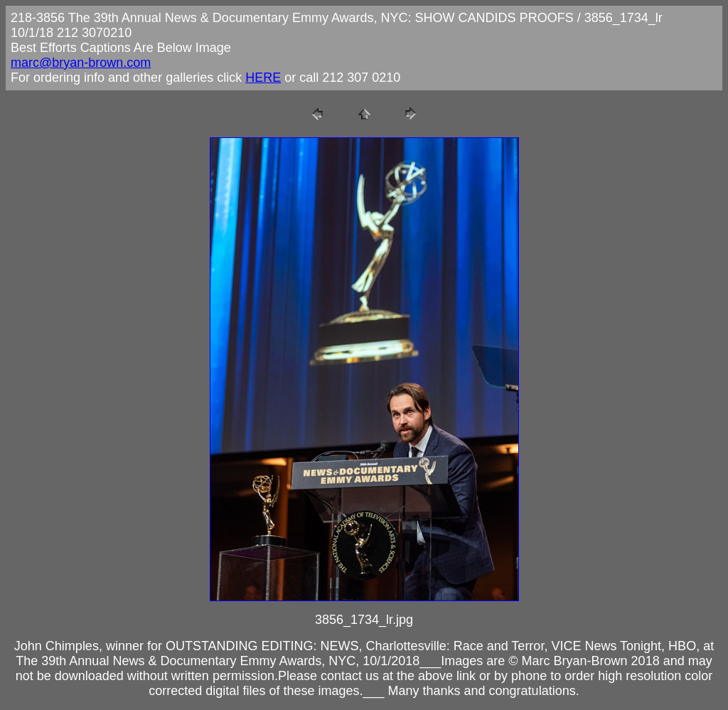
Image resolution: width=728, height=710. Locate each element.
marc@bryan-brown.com (81, 63)
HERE (263, 78)
